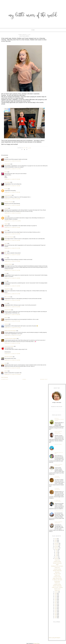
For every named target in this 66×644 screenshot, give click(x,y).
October (56, 546)
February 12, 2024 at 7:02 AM (12, 186)
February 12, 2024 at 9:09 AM (12, 205)
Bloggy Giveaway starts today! (59, 420)
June (56, 552)
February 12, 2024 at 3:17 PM (12, 248)
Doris (6, 363)
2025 (56, 540)
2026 (56, 539)
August (56, 549)
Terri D (6, 243)
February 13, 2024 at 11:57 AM (13, 335)
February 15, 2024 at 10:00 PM (13, 374)
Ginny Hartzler (7, 164)
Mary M (6, 371)
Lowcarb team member (9, 346)
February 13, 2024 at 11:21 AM (13, 328)
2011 (56, 612)
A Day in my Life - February (57, 587)
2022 (56, 595)
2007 (56, 618)
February (56, 559)
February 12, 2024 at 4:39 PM (12, 286)
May (56, 554)
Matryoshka (57, 572)
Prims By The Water (8, 357)
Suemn (6, 216)
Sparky (6, 230)
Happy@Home (7, 289)
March (56, 557)
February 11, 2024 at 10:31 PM (13, 161)
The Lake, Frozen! (57, 574)
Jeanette (6, 208)
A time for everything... (58, 501)
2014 (56, 607)
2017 (56, 603)
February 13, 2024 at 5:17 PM (12, 343)
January (56, 592)
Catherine (6, 324)
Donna (6, 172)
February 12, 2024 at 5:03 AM (12, 179)
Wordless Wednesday (57, 563)
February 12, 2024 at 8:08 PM (12, 315)
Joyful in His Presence (9, 237)
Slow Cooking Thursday (59, 465)
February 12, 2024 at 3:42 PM (12, 270)
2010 (56, 613)
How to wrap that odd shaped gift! (58, 433)
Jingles (57, 565)
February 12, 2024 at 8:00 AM (12, 192)
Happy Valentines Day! (57, 578)
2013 (56, 609)
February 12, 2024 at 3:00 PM (12, 240)
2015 (56, 606)
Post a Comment (5, 377)
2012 (56, 610)
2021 (56, 596)
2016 (56, 604)
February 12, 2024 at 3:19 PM (12, 261)
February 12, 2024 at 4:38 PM (12, 278)
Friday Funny (58, 444)
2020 (56, 598)
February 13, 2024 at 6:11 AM (12, 321)
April (56, 555)
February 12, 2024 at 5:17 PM (12, 294)
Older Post (5, 379)
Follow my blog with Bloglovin (55, 638)
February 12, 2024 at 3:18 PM (12, 255)
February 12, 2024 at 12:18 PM (13, 221)
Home (33, 30)
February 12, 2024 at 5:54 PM (12, 300)
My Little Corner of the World (33, 16)
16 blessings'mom (8, 195)
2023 (56, 593)
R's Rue (6, 189)
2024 (56, 542)
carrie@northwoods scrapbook (11, 338)
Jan (5, 158)
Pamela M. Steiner (8, 264)
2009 (56, 615)
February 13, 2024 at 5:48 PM (12, 360)
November (56, 545)
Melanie (6, 318)
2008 (56, 616)
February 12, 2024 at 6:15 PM (12, 307)
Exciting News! (57, 581)
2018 (56, 601)
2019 (56, 600)
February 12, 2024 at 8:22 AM (12, 199)
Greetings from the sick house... (57, 566)
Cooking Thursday (57, 477)
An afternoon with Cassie (57, 580)
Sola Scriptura (7, 182)
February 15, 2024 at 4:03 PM (12, 368)
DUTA (6, 258)
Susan (6, 303)
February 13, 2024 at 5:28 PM (12, 354)
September (56, 548)
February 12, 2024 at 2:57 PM (12, 234)
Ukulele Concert (57, 589)
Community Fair (59, 511)
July (56, 551)
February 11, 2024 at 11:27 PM (13, 169)
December (56, 543)
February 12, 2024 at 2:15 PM (12, 227)
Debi (6, 273)
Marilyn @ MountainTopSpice (10, 331)
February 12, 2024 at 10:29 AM (13, 213)
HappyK (6, 224)
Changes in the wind (9, 202)
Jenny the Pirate (8, 310)
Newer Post (44, 379)
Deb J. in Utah (7, 297)
